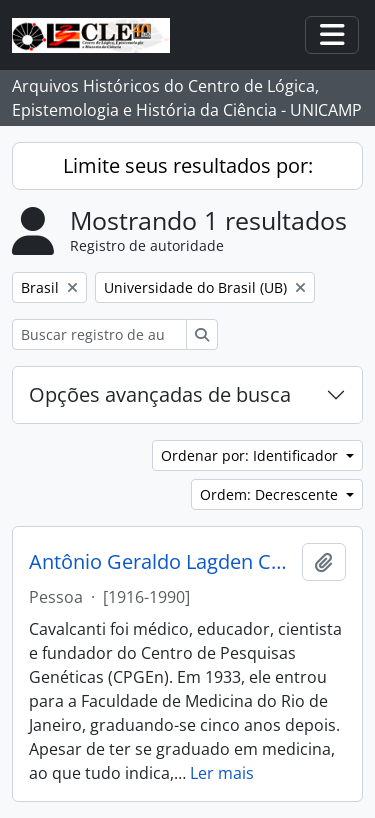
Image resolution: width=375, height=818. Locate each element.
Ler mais (222, 773)
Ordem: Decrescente (271, 494)
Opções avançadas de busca (160, 394)
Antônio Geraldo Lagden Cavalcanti (161, 562)
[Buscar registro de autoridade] (99, 334)
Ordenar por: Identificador (251, 455)
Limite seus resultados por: (188, 165)
